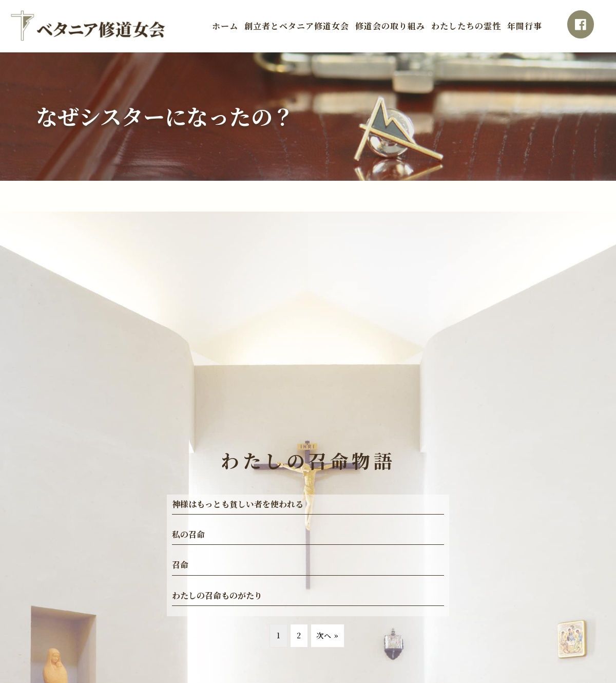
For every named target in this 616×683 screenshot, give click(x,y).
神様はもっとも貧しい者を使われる (238, 504)
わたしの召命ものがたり (217, 595)
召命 (180, 565)
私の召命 (188, 534)
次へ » (328, 635)
